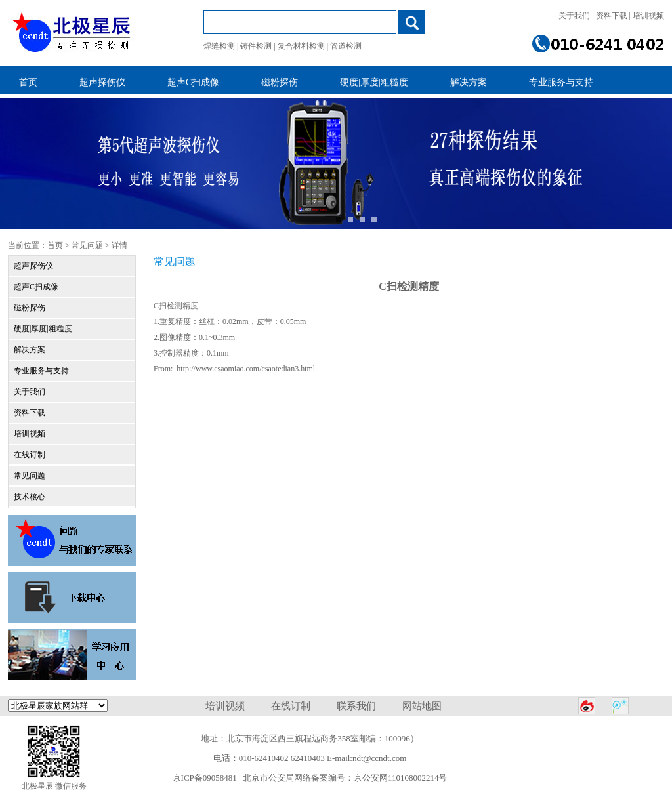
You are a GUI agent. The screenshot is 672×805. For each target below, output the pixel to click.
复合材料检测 (301, 46)
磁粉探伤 (30, 308)
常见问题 (87, 245)
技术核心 (30, 497)
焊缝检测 (219, 46)
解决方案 (30, 350)
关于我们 (574, 16)
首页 (55, 245)
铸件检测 (256, 46)
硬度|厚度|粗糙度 (43, 329)
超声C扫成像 (36, 287)
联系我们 (356, 706)
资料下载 (612, 16)
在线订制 (30, 455)
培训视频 (648, 16)
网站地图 (422, 706)
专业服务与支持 (41, 371)
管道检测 (346, 46)
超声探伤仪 (33, 266)
